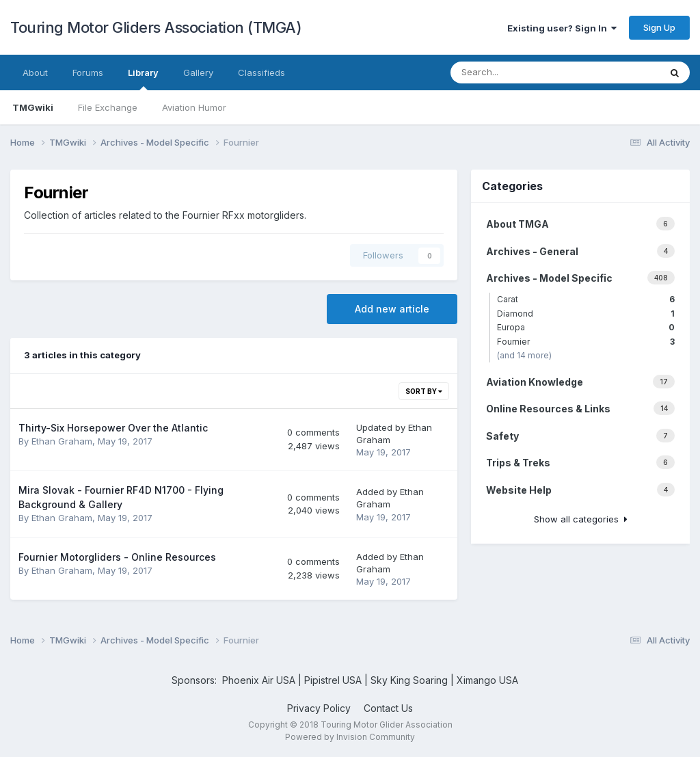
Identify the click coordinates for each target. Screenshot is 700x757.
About (35, 72)
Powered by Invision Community (350, 737)
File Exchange (108, 107)
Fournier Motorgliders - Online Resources (117, 557)
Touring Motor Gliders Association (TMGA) (156, 27)
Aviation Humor (194, 107)
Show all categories (581, 519)
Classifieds (261, 72)
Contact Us (388, 708)
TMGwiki (33, 107)
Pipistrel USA (334, 680)
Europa (586, 327)
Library (143, 79)
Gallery (198, 72)
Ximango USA (487, 680)
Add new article (392, 309)
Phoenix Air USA (259, 680)
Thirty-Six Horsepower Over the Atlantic (113, 428)
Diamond (586, 314)
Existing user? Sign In (562, 28)
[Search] (527, 72)
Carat (586, 299)
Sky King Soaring (409, 680)
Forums (88, 72)
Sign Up (659, 27)
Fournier (586, 342)
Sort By (424, 391)
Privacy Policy (319, 708)
